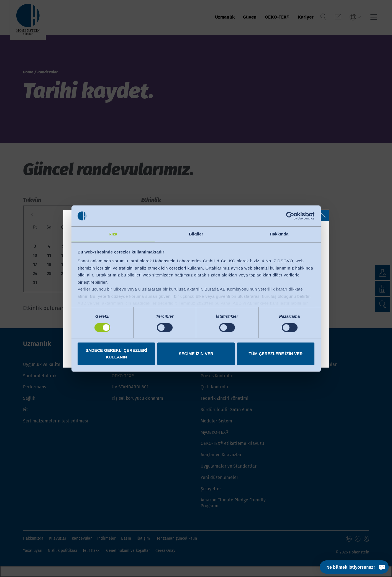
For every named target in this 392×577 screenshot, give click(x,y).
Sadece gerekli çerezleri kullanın (116, 354)
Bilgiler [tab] (196, 234)
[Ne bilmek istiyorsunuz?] (354, 567)
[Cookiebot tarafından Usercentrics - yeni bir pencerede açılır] (290, 216)
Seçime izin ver (196, 354)
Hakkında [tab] (279, 234)
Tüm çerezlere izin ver (276, 354)
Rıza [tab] (113, 234)
